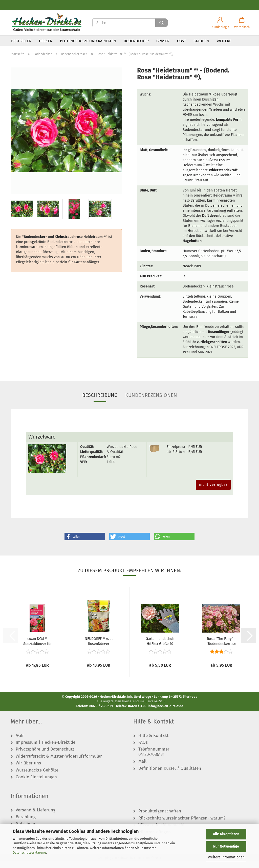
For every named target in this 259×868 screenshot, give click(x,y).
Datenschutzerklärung (29, 852)
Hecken (46, 41)
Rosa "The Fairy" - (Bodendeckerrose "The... (221, 647)
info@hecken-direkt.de (165, 713)
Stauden (201, 41)
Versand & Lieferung (36, 817)
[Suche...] (162, 23)
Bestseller (21, 41)
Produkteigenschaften (160, 818)
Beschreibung (100, 402)
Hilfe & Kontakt (153, 742)
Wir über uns (28, 770)
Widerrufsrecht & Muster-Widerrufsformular (59, 763)
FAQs (143, 749)
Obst (181, 41)
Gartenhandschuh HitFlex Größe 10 (160, 647)
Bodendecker (136, 41)
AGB (20, 742)
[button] (220, 23)
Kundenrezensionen (151, 402)
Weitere (224, 41)
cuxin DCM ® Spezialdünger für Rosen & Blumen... (37, 647)
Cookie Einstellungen (36, 784)
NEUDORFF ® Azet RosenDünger (99, 647)
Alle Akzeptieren (226, 834)
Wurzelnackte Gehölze (37, 777)
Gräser (163, 41)
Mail (142, 768)
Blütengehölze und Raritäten (88, 41)
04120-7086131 (151, 761)
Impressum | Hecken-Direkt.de (46, 749)
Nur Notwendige (226, 846)
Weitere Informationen (226, 857)
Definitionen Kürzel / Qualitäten (170, 775)
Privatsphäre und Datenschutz (45, 756)
